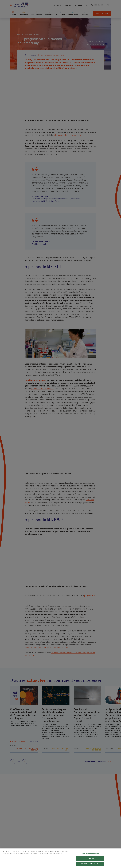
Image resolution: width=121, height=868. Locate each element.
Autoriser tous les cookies (90, 864)
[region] (60, 858)
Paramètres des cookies (90, 853)
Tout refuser (90, 858)
